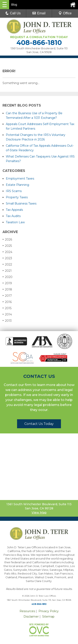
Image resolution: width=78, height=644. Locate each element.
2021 (7, 271)
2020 (7, 277)
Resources (27, 611)
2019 (7, 283)
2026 (7, 239)
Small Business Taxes (21, 203)
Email (39, 13)
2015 (7, 308)
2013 (7, 321)
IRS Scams (14, 191)
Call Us (13, 13)
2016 (7, 302)
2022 (7, 264)
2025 (7, 246)
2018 (7, 289)
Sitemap (48, 617)
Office (65, 13)
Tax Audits (13, 216)
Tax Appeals (14, 210)
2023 (7, 258)
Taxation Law (15, 222)
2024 (7, 252)
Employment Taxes (20, 179)
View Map (39, 512)
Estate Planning (17, 185)
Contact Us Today (39, 424)
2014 (7, 314)
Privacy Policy (49, 611)
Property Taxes (17, 197)
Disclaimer (31, 617)
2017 (7, 296)
